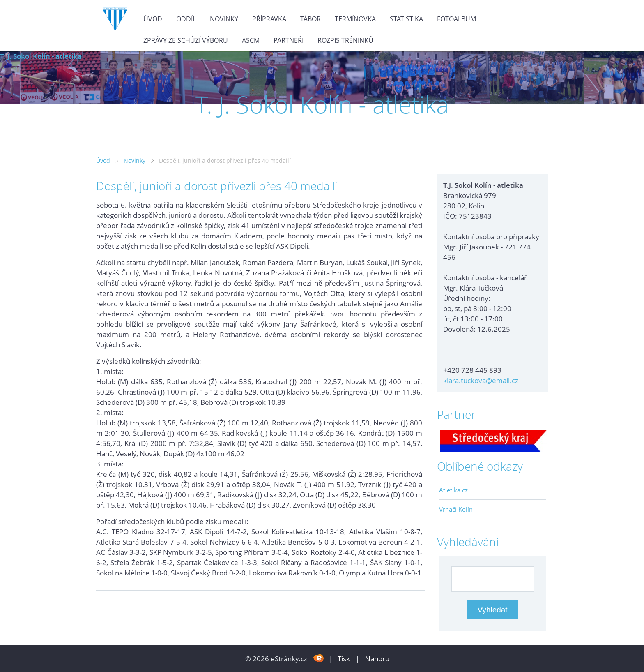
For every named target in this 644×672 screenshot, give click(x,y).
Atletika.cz (453, 490)
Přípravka (269, 19)
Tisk (344, 659)
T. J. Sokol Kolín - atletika (41, 56)
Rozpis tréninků (345, 40)
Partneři (289, 40)
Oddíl (186, 19)
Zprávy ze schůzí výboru (186, 40)
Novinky (224, 19)
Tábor (310, 19)
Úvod (153, 19)
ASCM (251, 40)
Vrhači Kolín (456, 509)
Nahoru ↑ (380, 659)
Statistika (406, 19)
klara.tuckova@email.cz (481, 380)
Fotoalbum (457, 19)
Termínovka (355, 19)
